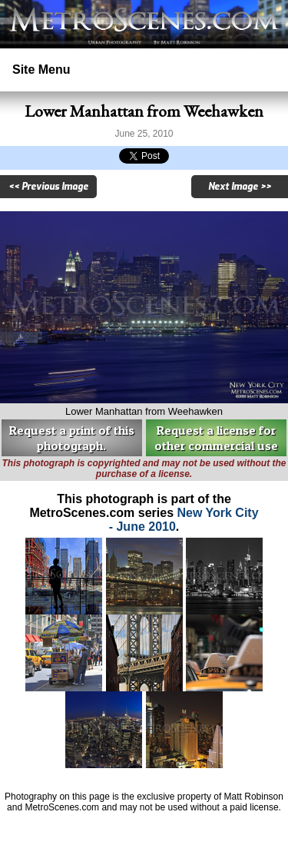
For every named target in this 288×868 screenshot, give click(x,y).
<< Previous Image (48, 187)
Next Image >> (240, 187)
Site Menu (41, 70)
